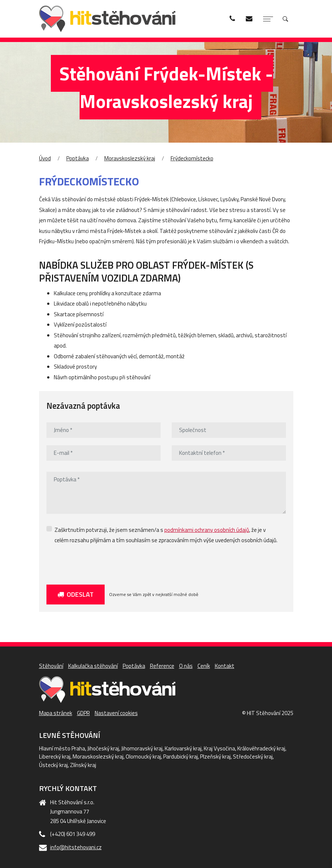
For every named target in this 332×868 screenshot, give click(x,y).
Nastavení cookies (116, 713)
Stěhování (51, 666)
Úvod (45, 158)
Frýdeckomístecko (192, 158)
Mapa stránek (56, 713)
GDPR (83, 713)
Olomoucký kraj (143, 757)
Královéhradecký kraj (261, 748)
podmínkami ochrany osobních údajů (207, 530)
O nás (186, 666)
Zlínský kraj (83, 765)
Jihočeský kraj (103, 748)
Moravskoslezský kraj (130, 158)
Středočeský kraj (253, 757)
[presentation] (102, 563)
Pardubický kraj (181, 757)
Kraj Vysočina (219, 748)
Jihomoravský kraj (142, 748)
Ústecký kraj (53, 765)
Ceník (204, 666)
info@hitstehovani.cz (76, 847)
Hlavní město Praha (62, 748)
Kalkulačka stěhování (93, 666)
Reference (162, 666)
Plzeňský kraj (215, 757)
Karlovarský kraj (183, 748)
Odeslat (76, 595)
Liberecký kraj (55, 757)
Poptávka (78, 158)
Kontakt (225, 666)
